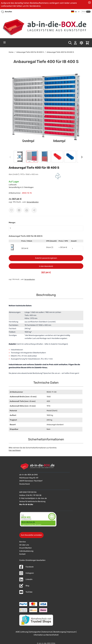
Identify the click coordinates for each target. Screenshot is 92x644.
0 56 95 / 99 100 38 (34, 495)
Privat (84, 12)
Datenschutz (47, 632)
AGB (17, 632)
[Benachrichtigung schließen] (89, 3)
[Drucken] (27, 210)
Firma (88, 12)
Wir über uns (24, 545)
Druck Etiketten (25, 548)
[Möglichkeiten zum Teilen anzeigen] (34, 210)
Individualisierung (26, 551)
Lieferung (24, 632)
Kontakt (22, 554)
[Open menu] (5, 42)
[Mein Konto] (75, 43)
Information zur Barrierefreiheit (46, 635)
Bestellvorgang (60, 632)
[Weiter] (82, 157)
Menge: (12, 223)
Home (11, 52)
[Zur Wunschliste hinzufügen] (11, 210)
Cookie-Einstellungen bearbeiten (32, 560)
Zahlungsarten (35, 632)
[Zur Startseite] (46, 26)
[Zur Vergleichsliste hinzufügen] (19, 210)
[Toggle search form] (70, 43)
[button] (46, 109)
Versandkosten (33, 202)
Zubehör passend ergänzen (46, 258)
